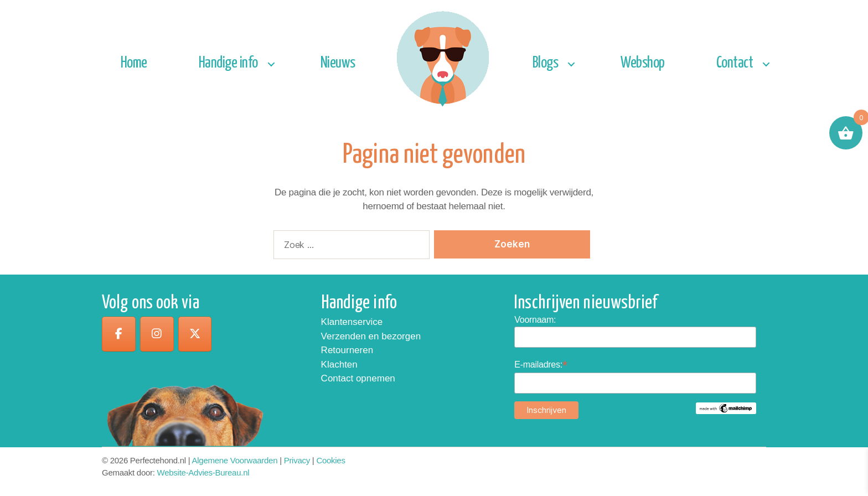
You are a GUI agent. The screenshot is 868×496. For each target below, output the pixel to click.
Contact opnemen (358, 378)
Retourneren (347, 350)
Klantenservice (352, 322)
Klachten (339, 365)
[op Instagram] (159, 335)
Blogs (546, 63)
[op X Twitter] (198, 335)
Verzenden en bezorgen (371, 336)
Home (134, 63)
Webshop (643, 63)
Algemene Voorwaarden (235, 460)
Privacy (297, 460)
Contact (735, 63)
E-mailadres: (541, 365)
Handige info (228, 63)
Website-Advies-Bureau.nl (203, 472)
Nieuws (338, 63)
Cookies (330, 460)
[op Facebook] (119, 335)
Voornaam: (535, 320)
